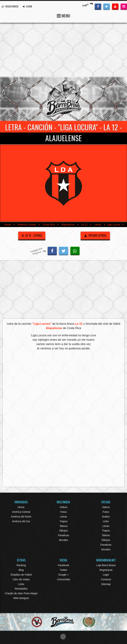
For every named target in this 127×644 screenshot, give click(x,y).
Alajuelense (68, 225)
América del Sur (21, 521)
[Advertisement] (63, 50)
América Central (27, 225)
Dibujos (64, 531)
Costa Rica (49, 225)
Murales (63, 540)
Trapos (63, 521)
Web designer (21, 598)
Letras (98, 225)
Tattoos (63, 526)
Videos (64, 507)
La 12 (84, 225)
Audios (106, 517)
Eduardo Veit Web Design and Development (64, 637)
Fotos (63, 512)
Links (106, 521)
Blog (21, 570)
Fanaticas (64, 535)
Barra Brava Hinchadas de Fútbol (63, 99)
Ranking (21, 565)
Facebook (63, 565)
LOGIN (27, 6)
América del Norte (21, 517)
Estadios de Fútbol (21, 575)
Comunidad (63, 579)
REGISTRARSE (10, 6)
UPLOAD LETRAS (95, 235)
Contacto (106, 579)
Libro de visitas (21, 579)
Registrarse (106, 570)
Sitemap (106, 584)
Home (8, 225)
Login (106, 575)
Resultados (21, 589)
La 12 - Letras (32, 235)
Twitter (63, 570)
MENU (63, 15)
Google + (63, 575)
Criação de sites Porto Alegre (21, 593)
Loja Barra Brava (106, 565)
